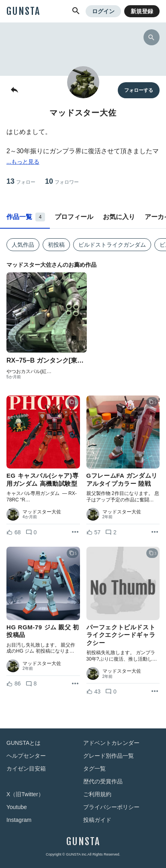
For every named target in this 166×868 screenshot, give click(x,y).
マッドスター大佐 (42, 512)
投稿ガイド (97, 820)
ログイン (103, 11)
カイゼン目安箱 (26, 769)
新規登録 (142, 11)
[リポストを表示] (75, 532)
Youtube (17, 807)
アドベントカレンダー (111, 743)
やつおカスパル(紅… (29, 371)
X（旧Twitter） (25, 794)
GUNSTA (23, 11)
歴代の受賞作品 (103, 781)
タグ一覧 (94, 769)
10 (62, 182)
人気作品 (23, 245)
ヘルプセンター (26, 756)
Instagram (19, 820)
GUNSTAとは (24, 743)
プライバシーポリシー (111, 807)
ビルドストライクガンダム (112, 245)
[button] (76, 11)
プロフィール (74, 217)
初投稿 (56, 245)
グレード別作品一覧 (109, 756)
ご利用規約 (97, 794)
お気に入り (119, 217)
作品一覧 (26, 217)
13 (21, 182)
